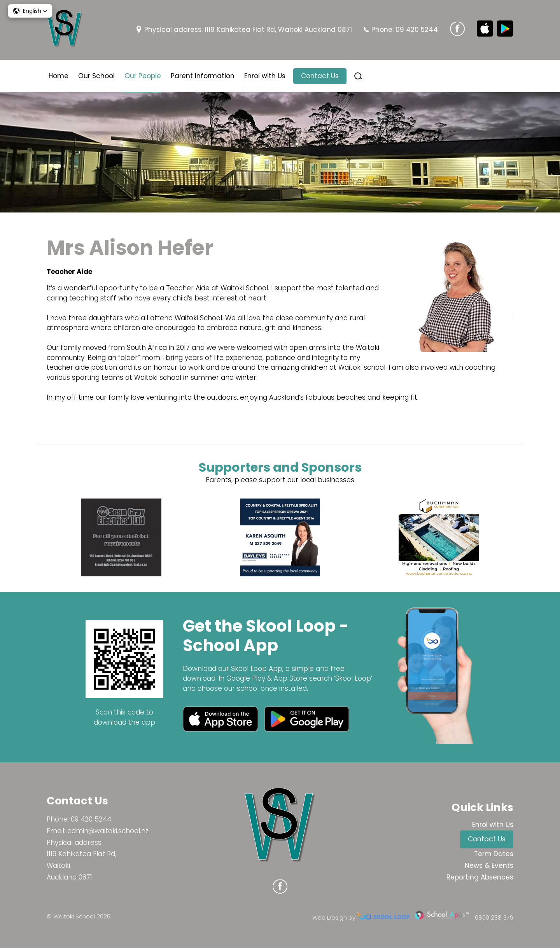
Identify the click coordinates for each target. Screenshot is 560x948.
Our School (96, 76)
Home (59, 76)
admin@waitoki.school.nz (108, 831)
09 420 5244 (417, 30)
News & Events (489, 865)
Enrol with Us (265, 76)
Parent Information (203, 76)
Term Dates (494, 854)
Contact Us (320, 76)
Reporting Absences (480, 877)
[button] (30, 11)
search (358, 76)
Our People (143, 76)
